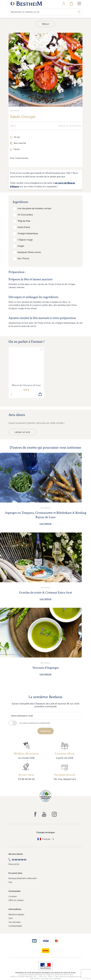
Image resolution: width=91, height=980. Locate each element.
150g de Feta (24, 221)
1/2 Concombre (25, 215)
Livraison (13, 896)
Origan (21, 246)
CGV (11, 918)
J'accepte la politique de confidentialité (34, 723)
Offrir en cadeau (16, 900)
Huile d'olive (24, 227)
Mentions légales (16, 914)
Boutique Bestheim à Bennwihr (23, 878)
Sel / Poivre (23, 258)
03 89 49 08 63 (19, 860)
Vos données (15, 922)
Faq (10, 882)
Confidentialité (15, 926)
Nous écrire (14, 864)
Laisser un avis (22, 432)
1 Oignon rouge (25, 240)
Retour (46, 24)
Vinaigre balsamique (28, 233)
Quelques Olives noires (29, 252)
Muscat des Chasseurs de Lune (26, 385)
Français (44, 839)
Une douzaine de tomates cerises (34, 208)
